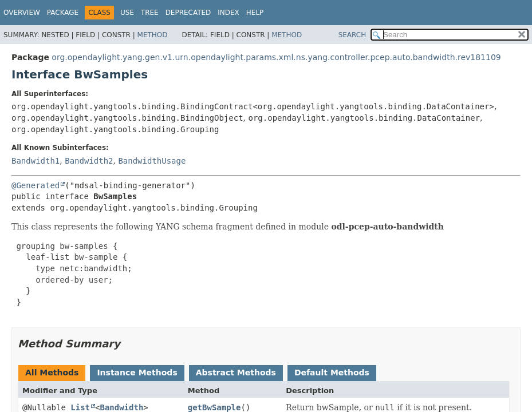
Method (153, 35)
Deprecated (188, 13)
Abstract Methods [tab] (236, 373)
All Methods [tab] (52, 373)
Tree (150, 13)
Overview (22, 13)
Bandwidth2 (89, 161)
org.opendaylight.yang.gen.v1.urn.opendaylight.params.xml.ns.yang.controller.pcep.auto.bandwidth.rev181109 (276, 57)
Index (228, 13)
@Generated (36, 185)
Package (63, 13)
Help (255, 13)
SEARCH (352, 35)
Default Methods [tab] (332, 373)
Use (127, 13)
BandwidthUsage (152, 161)
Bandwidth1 (36, 161)
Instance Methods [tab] (137, 373)
